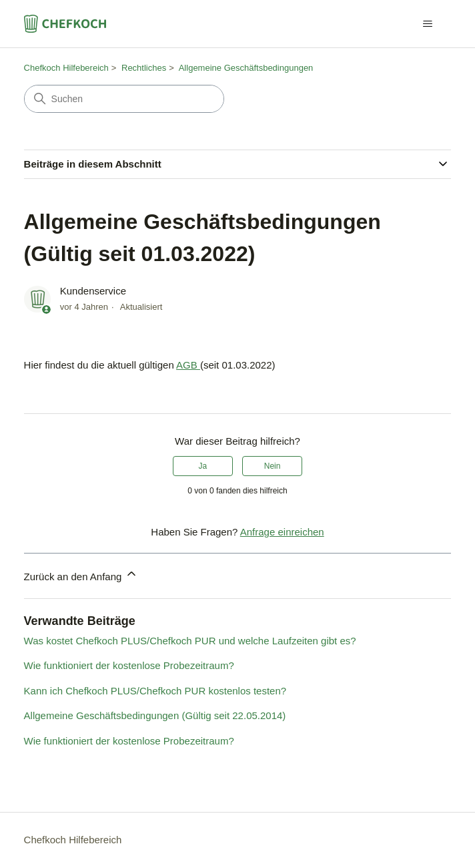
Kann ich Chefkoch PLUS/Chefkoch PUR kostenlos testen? (155, 691)
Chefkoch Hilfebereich (66, 68)
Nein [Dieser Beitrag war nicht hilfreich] (273, 466)
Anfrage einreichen (282, 532)
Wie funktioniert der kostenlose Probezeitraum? (129, 665)
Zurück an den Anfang (81, 575)
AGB (188, 365)
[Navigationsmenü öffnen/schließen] (427, 24)
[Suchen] (124, 99)
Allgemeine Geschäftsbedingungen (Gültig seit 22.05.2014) (155, 715)
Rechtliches (144, 68)
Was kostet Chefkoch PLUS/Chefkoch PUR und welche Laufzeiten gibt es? (190, 641)
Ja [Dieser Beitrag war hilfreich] (203, 466)
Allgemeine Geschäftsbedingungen (246, 68)
